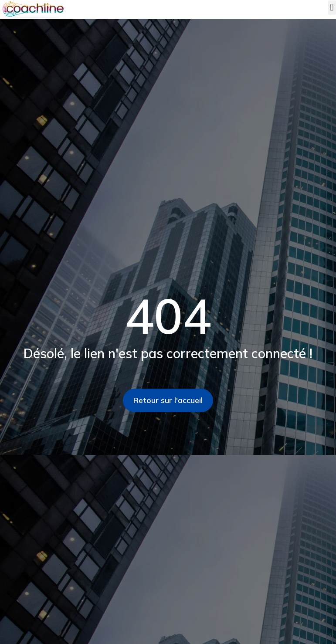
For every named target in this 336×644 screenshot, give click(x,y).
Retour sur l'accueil (168, 400)
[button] (332, 8)
